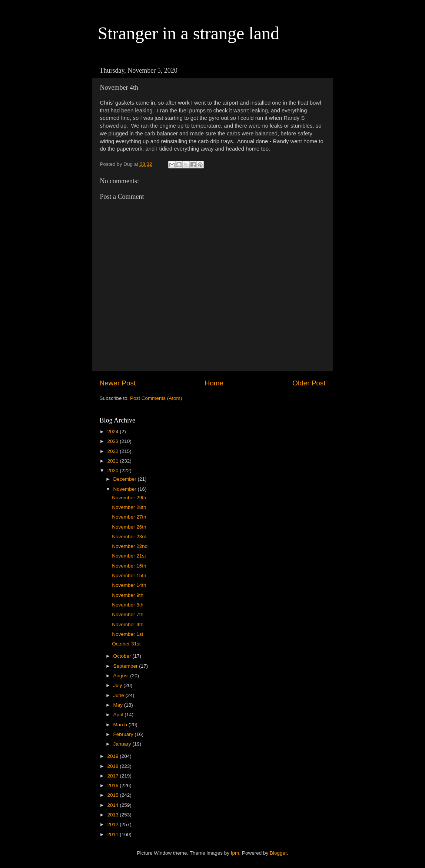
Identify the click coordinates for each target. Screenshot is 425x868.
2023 (113, 441)
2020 (113, 471)
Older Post (309, 383)
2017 (113, 776)
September (126, 666)
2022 (113, 451)
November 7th (128, 614)
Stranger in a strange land (189, 33)
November (126, 489)
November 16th (129, 566)
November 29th (129, 498)
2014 (113, 805)
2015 (113, 795)
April (119, 715)
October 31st (126, 644)
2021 (113, 461)
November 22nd (130, 546)
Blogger (278, 853)
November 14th (129, 585)
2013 (113, 815)
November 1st (127, 634)
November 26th (129, 527)
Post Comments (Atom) (156, 398)
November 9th (128, 595)
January (123, 744)
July (119, 685)
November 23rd (129, 537)
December (126, 479)
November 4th (128, 624)
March (121, 725)
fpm (235, 853)
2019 (113, 756)
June (119, 695)
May (119, 705)
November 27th (129, 517)
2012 (113, 824)
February (124, 734)
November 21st (129, 556)
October (123, 656)
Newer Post (118, 383)
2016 (113, 785)
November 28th (129, 507)
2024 (113, 432)
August (122, 676)
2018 (113, 766)
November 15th (129, 576)
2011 (113, 834)
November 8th (128, 605)
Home (214, 383)
